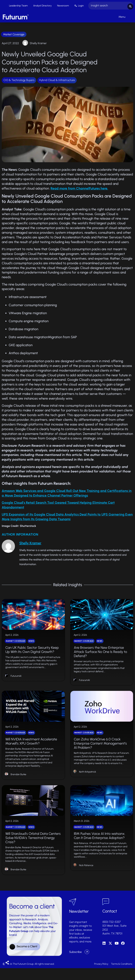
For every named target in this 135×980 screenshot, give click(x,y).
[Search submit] (130, 5)
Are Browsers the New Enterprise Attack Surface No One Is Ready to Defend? (100, 655)
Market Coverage (14, 34)
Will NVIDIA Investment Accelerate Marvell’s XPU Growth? (31, 749)
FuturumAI (16, 679)
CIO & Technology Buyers (19, 79)
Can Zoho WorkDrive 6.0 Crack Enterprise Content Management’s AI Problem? (100, 751)
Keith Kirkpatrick (88, 779)
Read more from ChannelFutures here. (79, 188)
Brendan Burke (18, 782)
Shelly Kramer (38, 42)
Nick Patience (86, 877)
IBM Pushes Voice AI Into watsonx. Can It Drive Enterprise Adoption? (100, 847)
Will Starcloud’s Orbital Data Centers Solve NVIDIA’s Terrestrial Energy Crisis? (33, 849)
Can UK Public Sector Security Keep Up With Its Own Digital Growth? (32, 653)
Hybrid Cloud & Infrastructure (57, 79)
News (31, 644)
